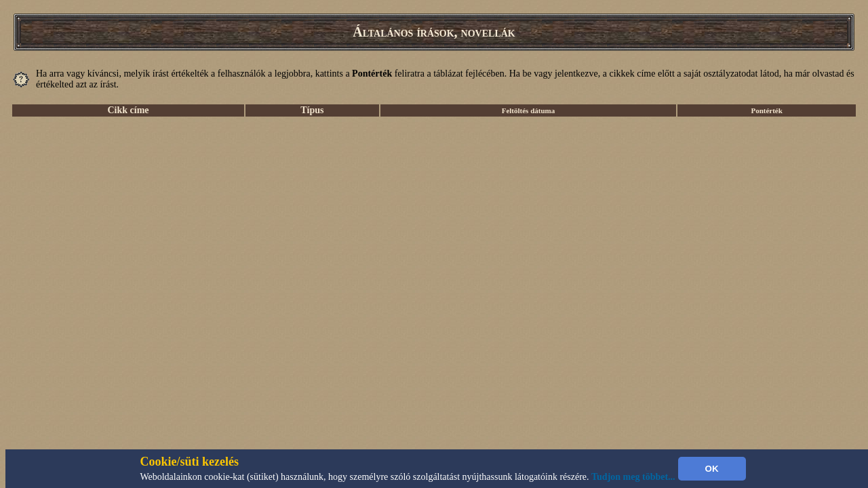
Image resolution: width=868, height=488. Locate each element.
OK (712, 469)
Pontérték (766, 110)
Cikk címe (128, 110)
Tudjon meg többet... (633, 477)
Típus (312, 110)
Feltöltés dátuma (529, 110)
